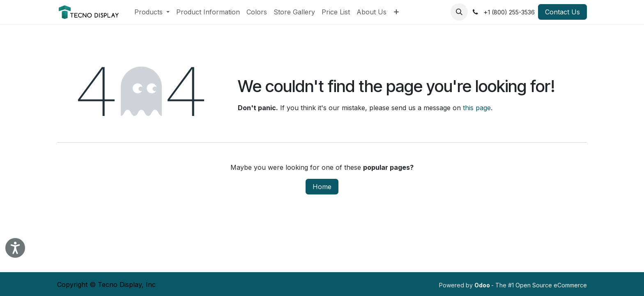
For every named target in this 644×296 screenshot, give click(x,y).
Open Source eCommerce (551, 285)
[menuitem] (152, 12)
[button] (459, 12)
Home (322, 187)
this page (477, 108)
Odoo (483, 285)
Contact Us (562, 12)
